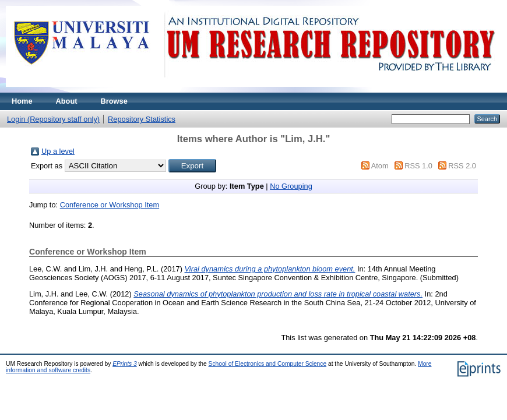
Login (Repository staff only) (53, 119)
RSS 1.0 (418, 166)
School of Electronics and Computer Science (268, 364)
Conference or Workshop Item (110, 205)
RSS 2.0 (462, 166)
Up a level (58, 151)
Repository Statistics (142, 119)
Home (22, 101)
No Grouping (291, 186)
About (67, 101)
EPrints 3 (125, 364)
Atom (380, 166)
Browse (114, 101)
